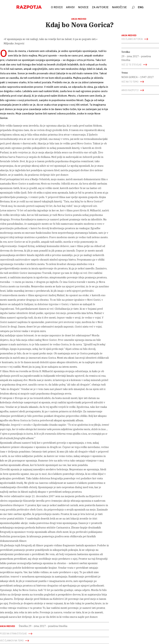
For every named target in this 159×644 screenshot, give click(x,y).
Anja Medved (79, 19)
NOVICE (83, 7)
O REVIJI (57, 7)
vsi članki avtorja (132, 39)
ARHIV (70, 7)
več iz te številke (132, 65)
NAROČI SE (119, 7)
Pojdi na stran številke (13, 634)
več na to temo (130, 82)
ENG (141, 7)
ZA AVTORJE (100, 7)
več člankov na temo (12, 641)
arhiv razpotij (130, 90)
